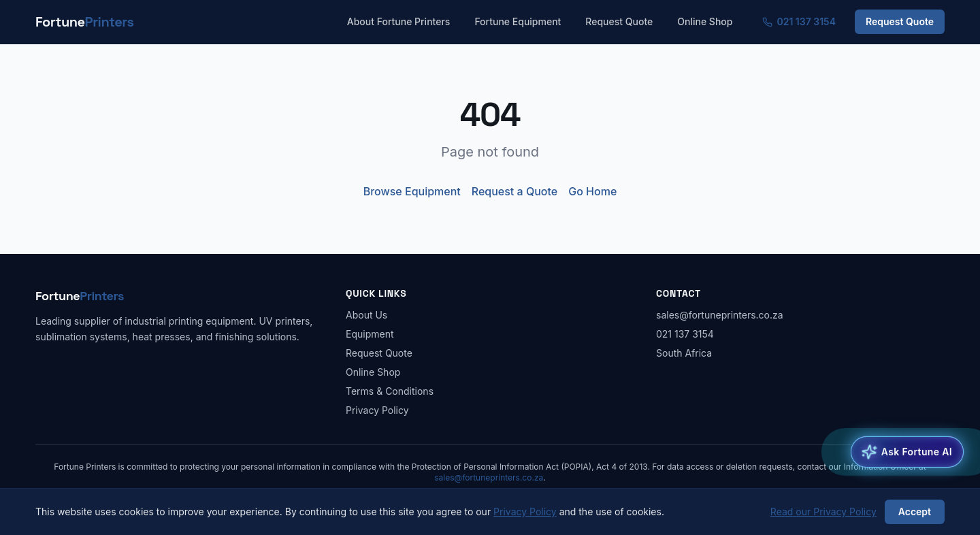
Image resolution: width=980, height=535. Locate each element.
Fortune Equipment (518, 21)
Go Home (592, 191)
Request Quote (619, 21)
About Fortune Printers (399, 21)
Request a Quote (514, 191)
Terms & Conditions (390, 391)
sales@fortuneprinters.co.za (720, 315)
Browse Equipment (412, 191)
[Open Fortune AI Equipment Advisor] (907, 452)
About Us (366, 315)
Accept (915, 512)
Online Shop (705, 21)
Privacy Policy (377, 410)
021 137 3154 (799, 21)
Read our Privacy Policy (823, 512)
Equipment (370, 334)
